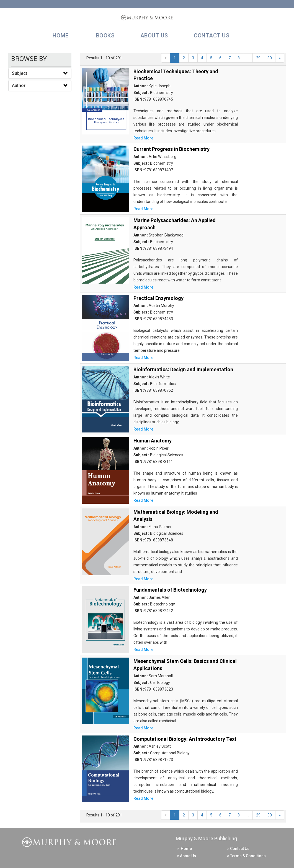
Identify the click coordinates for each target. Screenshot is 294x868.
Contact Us (211, 35)
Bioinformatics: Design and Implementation (183, 369)
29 (258, 58)
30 (270, 58)
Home (59, 35)
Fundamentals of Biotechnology (170, 590)
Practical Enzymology (158, 298)
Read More (143, 138)
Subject (20, 73)
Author (19, 86)
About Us (153, 35)
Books (104, 35)
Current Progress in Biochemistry (171, 149)
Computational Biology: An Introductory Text (185, 739)
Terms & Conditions (246, 856)
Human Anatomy (153, 441)
